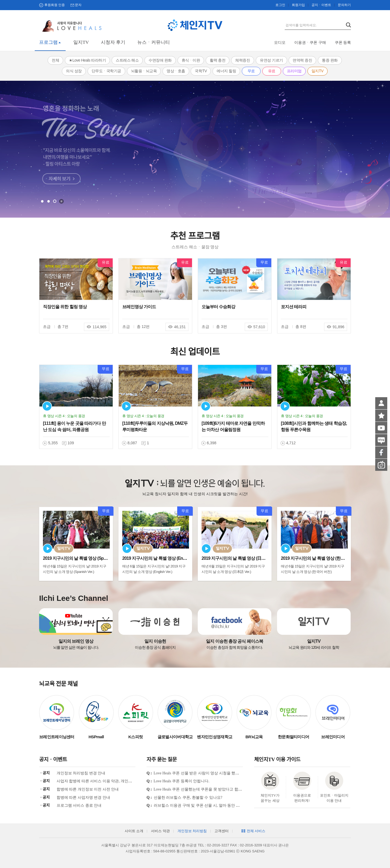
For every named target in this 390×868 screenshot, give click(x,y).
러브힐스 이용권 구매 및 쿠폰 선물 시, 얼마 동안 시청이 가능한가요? (212, 805)
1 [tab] (42, 201)
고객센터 (222, 831)
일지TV (81, 42)
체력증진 (243, 60)
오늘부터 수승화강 (218, 307)
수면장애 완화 (160, 60)
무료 (251, 71)
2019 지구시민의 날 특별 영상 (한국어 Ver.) (319, 558)
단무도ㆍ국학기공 (106, 71)
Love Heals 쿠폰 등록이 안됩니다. (182, 781)
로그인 (280, 5)
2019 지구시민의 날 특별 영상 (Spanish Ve (81, 558)
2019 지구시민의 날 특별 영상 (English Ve (160, 558)
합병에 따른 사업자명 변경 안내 (83, 798)
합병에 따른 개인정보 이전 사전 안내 (88, 789)
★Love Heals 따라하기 (87, 60)
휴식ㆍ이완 (191, 60)
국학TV (201, 71)
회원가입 (298, 5)
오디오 (280, 43)
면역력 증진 (302, 60)
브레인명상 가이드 (139, 307)
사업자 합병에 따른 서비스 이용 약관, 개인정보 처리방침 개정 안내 (113, 781)
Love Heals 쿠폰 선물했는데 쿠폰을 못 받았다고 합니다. (200, 789)
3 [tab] (55, 201)
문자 (78, 5)
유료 (272, 71)
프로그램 (48, 42)
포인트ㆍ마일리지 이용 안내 (334, 798)
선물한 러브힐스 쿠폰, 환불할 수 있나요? (188, 798)
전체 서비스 (256, 831)
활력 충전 (218, 60)
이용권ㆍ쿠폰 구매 (310, 43)
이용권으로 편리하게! (302, 798)
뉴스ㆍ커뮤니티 (154, 42)
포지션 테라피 (294, 307)
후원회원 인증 (55, 5)
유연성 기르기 (271, 60)
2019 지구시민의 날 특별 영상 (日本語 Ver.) (240, 558)
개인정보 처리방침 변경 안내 (81, 773)
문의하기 (344, 5)
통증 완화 (330, 60)
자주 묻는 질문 (162, 759)
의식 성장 (74, 71)
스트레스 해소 (127, 60)
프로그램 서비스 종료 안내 (79, 805)
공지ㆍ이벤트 (321, 5)
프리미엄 (294, 71)
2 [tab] (49, 201)
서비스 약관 (160, 831)
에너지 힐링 (226, 71)
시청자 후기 (113, 42)
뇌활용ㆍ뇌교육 (144, 71)
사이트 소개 (134, 831)
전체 (55, 60)
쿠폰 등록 (343, 43)
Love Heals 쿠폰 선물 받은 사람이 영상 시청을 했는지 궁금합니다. (209, 773)
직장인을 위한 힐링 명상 (65, 307)
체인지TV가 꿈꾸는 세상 (270, 798)
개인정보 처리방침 (192, 831)
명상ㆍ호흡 (176, 71)
